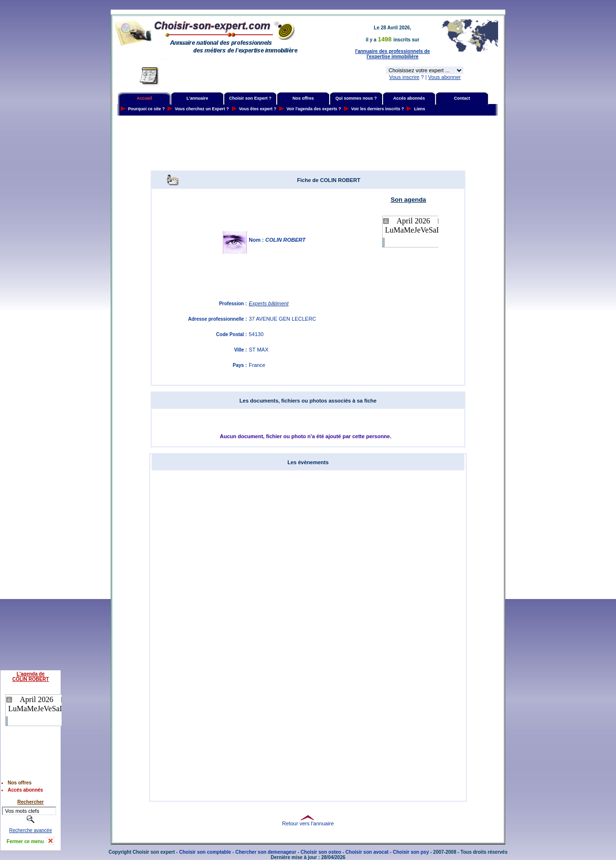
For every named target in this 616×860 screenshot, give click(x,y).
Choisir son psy (411, 852)
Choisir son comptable (205, 852)
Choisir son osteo (321, 852)
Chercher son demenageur (266, 852)
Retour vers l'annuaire (308, 823)
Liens (419, 109)
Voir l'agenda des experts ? (314, 109)
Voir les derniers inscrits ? (378, 109)
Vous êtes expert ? (258, 109)
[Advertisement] (308, 143)
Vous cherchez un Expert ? (202, 109)
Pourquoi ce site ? (146, 109)
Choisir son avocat (367, 852)
